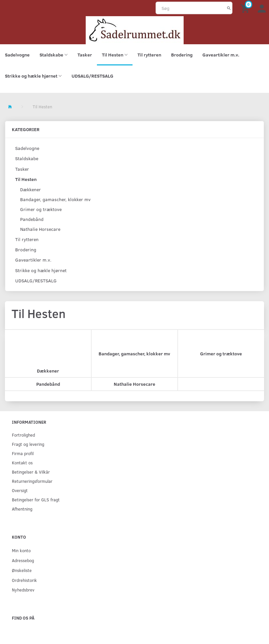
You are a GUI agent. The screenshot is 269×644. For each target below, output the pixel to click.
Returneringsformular (32, 481)
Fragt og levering (28, 444)
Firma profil (23, 453)
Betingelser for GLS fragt (36, 500)
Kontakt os (22, 463)
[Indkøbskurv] (246, 8)
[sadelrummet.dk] (135, 30)
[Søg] (229, 8)
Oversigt (20, 490)
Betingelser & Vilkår (31, 472)
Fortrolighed (23, 435)
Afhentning (22, 509)
